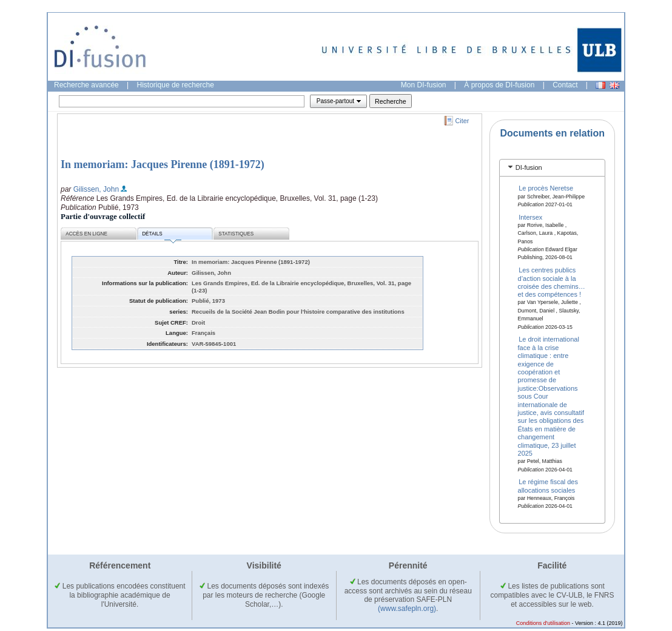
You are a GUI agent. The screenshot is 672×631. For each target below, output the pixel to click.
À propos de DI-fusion (499, 85)
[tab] (552, 168)
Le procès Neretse (546, 188)
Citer (462, 121)
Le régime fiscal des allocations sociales (548, 486)
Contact (565, 85)
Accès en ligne (86, 234)
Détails (161, 236)
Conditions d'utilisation (543, 623)
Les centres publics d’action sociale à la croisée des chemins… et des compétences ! (552, 282)
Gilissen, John (96, 189)
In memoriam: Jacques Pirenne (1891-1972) (163, 164)
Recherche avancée (86, 85)
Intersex (530, 217)
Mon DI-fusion (424, 85)
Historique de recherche (176, 85)
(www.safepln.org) (407, 609)
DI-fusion (529, 167)
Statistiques (236, 234)
